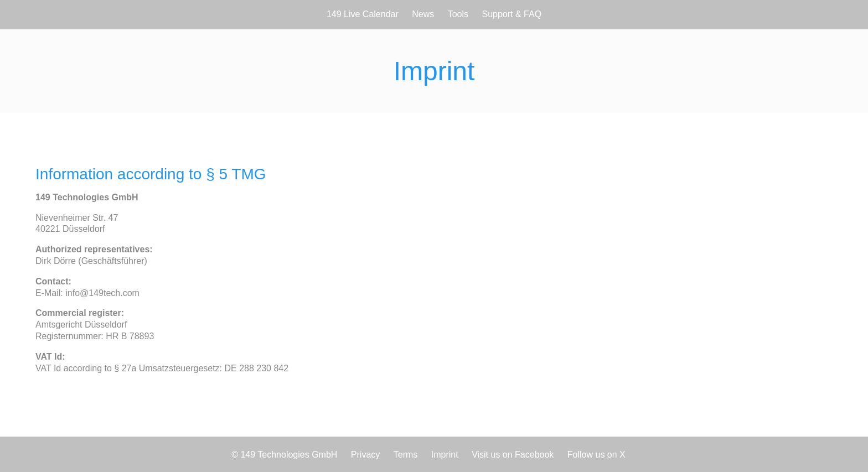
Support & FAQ (512, 14)
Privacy (365, 455)
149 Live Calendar (363, 14)
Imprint (445, 455)
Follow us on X (596, 455)
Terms (406, 455)
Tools (458, 14)
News (423, 14)
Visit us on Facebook (513, 455)
